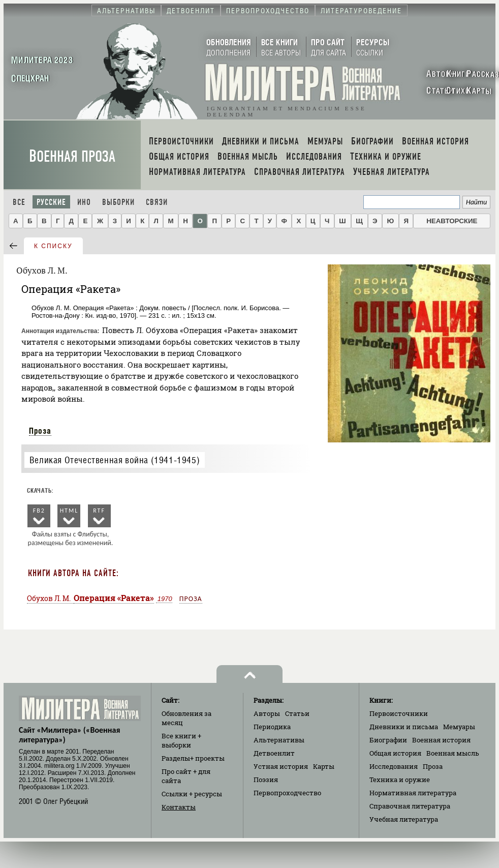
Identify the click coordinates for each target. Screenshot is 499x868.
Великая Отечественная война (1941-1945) (115, 460)
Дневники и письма (404, 727)
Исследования (394, 766)
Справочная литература (410, 806)
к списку (53, 246)
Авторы (267, 713)
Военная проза (72, 156)
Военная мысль (453, 753)
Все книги (181, 740)
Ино (84, 202)
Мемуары (459, 727)
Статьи (297, 713)
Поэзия (266, 780)
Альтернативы (279, 740)
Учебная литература (404, 819)
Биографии (388, 740)
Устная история (281, 766)
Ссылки (192, 794)
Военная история (441, 740)
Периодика (272, 727)
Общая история (395, 753)
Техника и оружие (400, 780)
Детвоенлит (274, 753)
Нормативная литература (413, 793)
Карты (324, 766)
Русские (51, 202)
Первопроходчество (287, 793)
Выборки (118, 202)
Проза (40, 431)
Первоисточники (399, 713)
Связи (157, 202)
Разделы (193, 758)
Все (19, 202)
